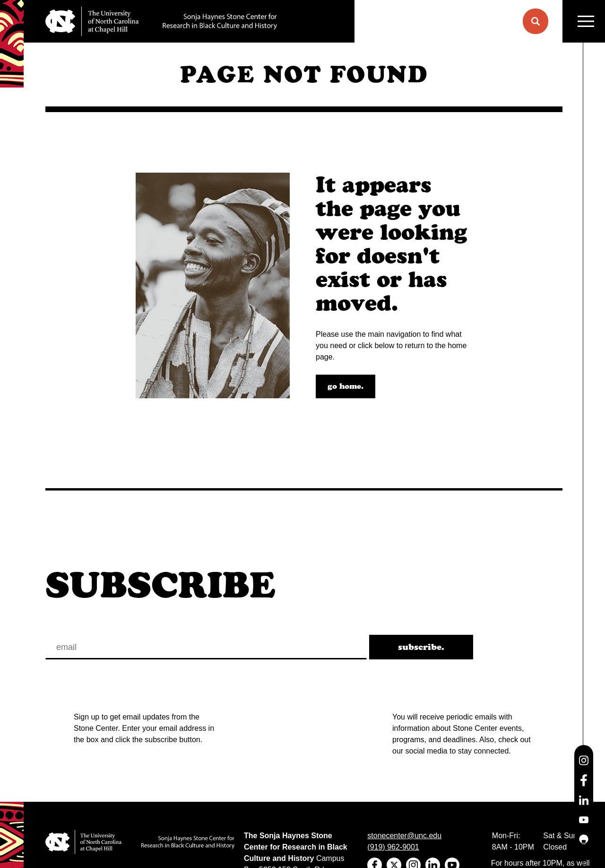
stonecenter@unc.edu (404, 836)
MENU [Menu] (586, 22)
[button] (536, 21)
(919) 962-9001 (393, 847)
